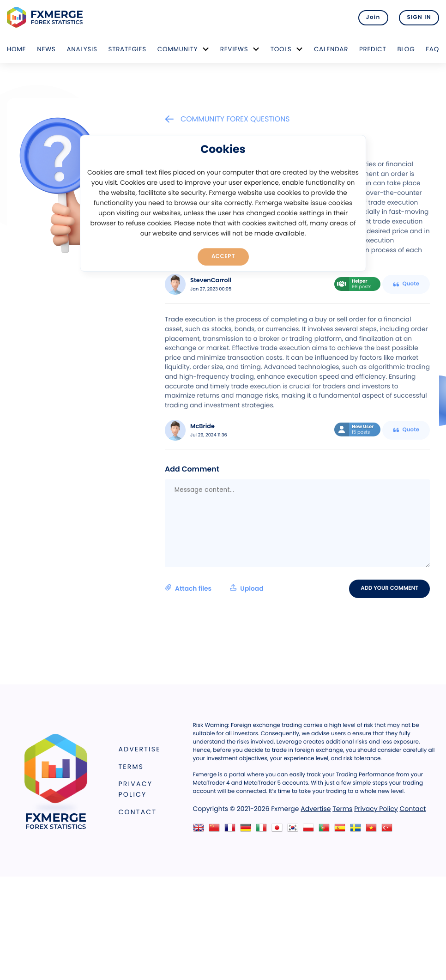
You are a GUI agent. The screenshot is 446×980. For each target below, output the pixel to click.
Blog (406, 49)
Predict (373, 49)
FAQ (432, 49)
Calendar (331, 49)
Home (16, 49)
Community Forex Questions (227, 119)
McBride (202, 426)
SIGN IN (419, 18)
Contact (138, 812)
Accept (223, 256)
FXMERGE (46, 17)
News (46, 49)
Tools (281, 49)
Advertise (140, 749)
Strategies (127, 49)
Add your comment (389, 588)
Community (178, 49)
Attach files (214, 588)
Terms (131, 767)
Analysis (82, 49)
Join (373, 18)
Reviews (234, 49)
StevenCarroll (211, 281)
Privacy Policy (136, 789)
